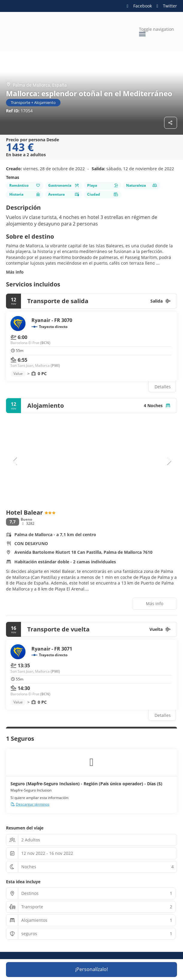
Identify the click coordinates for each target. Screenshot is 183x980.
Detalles (163, 387)
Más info (15, 272)
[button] (15, 461)
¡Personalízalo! (91, 969)
